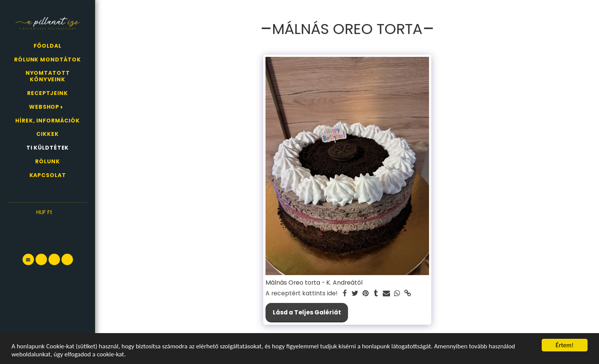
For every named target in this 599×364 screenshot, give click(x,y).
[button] (48, 224)
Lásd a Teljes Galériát (307, 312)
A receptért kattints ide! (302, 293)
